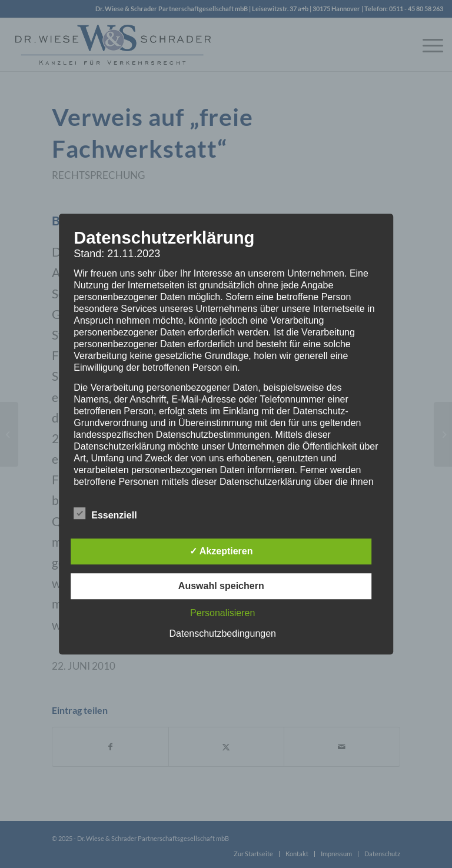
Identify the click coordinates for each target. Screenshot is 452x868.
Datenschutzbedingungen (223, 633)
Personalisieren (222, 613)
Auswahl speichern (221, 586)
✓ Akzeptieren (221, 551)
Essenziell (105, 514)
